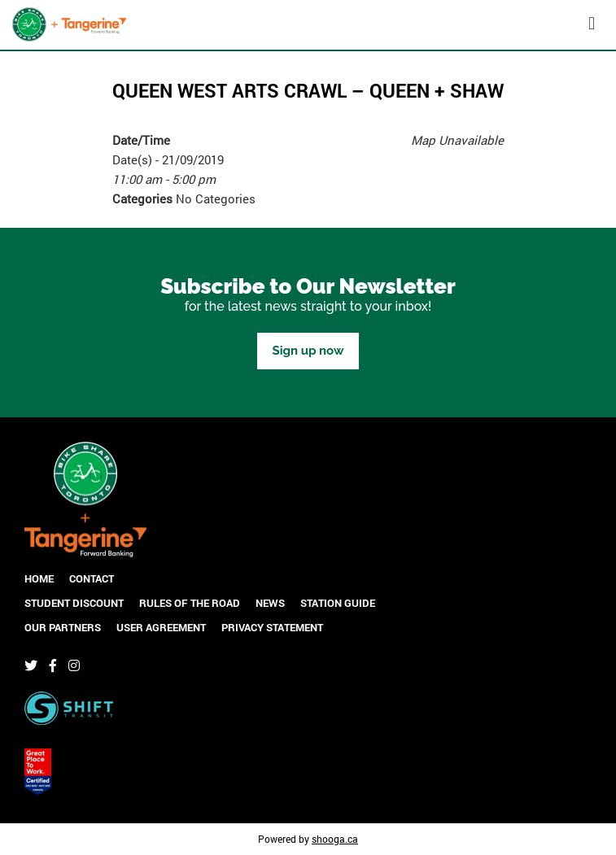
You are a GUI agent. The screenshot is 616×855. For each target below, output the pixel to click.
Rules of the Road (190, 603)
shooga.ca (335, 839)
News (270, 603)
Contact (92, 578)
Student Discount (74, 603)
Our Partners (63, 627)
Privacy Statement (272, 627)
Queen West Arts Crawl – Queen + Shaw (308, 90)
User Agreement (161, 627)
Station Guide (338, 603)
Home (39, 578)
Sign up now (308, 351)
